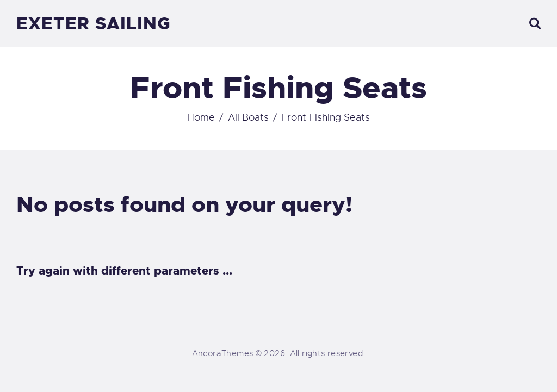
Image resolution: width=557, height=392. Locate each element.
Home (201, 117)
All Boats (248, 117)
